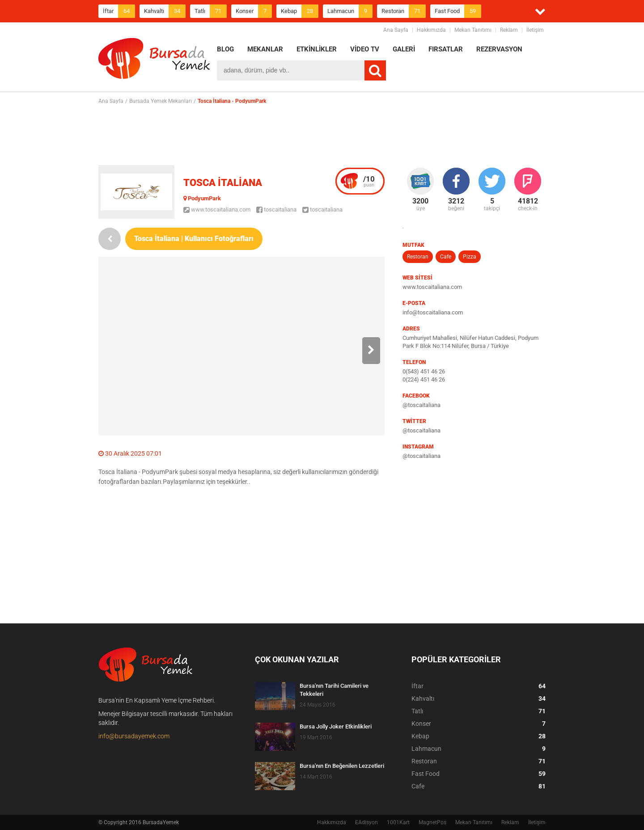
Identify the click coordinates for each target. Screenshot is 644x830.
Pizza (470, 257)
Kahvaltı (165, 11)
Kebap (300, 11)
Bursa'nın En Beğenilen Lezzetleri (342, 766)
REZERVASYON (499, 49)
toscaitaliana (276, 210)
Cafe (446, 257)
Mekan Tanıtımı (473, 30)
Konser (254, 11)
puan (369, 181)
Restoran (404, 11)
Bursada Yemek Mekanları (161, 101)
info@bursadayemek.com (134, 736)
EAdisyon (366, 822)
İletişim (535, 30)
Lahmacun (350, 11)
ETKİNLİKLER (317, 49)
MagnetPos (432, 822)
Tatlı (211, 11)
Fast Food (458, 11)
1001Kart (398, 822)
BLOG (225, 49)
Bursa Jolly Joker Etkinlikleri (336, 726)
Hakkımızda (431, 30)
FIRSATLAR (446, 49)
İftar (119, 11)
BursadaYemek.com (154, 60)
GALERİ (404, 49)
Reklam (509, 30)
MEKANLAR (265, 49)
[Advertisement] (322, 135)
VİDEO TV (365, 49)
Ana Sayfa (396, 30)
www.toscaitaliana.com (217, 210)
